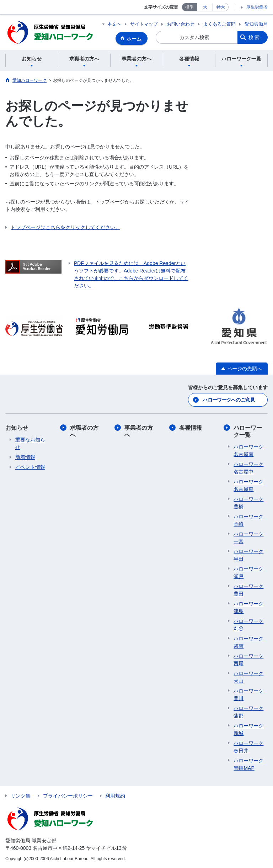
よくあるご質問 (220, 24)
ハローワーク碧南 (248, 642)
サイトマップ (144, 24)
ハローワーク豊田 (248, 590)
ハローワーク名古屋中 (248, 468)
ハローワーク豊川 (248, 695)
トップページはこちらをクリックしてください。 (65, 227)
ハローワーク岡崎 (248, 520)
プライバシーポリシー (68, 796)
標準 (189, 7)
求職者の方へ (84, 431)
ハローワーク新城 (248, 729)
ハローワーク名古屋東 (248, 485)
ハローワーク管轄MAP (248, 764)
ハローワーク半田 (248, 555)
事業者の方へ (139, 431)
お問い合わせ (181, 24)
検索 (255, 37)
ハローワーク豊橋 (248, 503)
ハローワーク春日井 (248, 747)
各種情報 (191, 428)
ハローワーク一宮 (248, 538)
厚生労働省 (257, 7)
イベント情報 (30, 467)
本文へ (114, 24)
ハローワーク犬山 (248, 677)
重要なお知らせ (30, 443)
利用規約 (115, 796)
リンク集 (21, 796)
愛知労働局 (256, 24)
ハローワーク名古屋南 (248, 451)
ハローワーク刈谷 (248, 625)
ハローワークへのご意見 (229, 400)
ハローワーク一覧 (248, 431)
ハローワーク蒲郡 (248, 712)
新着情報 (25, 457)
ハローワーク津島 (248, 607)
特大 (221, 7)
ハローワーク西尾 (248, 660)
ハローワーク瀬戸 (248, 573)
